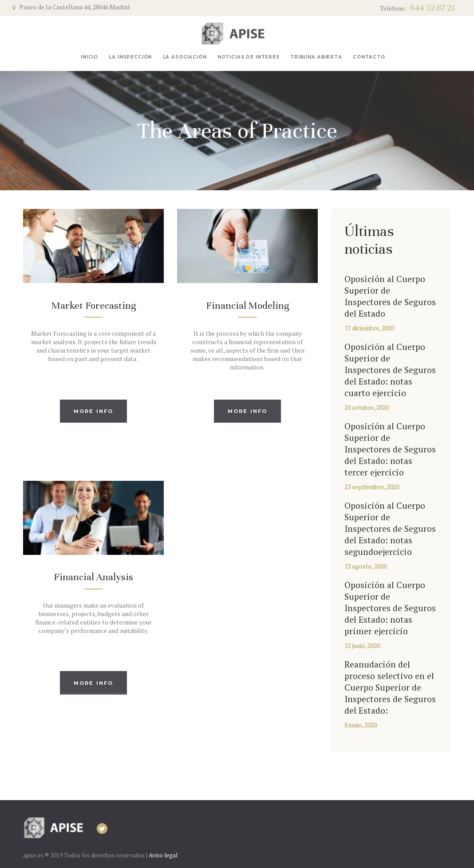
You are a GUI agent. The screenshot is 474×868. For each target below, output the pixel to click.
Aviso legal (163, 855)
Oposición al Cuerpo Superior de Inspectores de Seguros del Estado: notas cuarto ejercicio (390, 370)
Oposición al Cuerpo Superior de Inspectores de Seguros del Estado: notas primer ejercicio (390, 608)
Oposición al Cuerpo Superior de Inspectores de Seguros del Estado (390, 296)
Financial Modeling (247, 305)
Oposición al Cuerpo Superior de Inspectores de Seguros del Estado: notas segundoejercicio (390, 529)
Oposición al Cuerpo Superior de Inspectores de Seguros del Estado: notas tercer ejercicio (390, 449)
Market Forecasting (94, 305)
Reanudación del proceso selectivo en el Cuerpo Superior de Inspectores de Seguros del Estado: (390, 687)
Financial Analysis (93, 577)
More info (94, 411)
